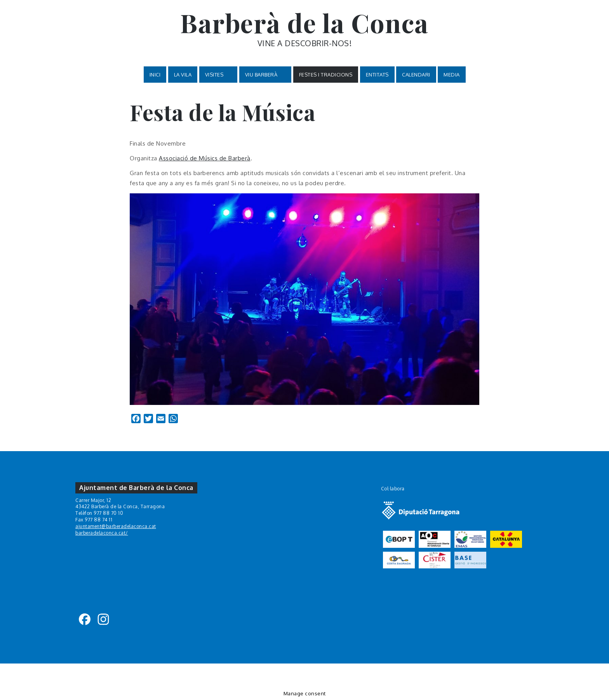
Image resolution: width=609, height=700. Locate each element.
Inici (155, 75)
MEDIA (452, 75)
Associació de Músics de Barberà (205, 158)
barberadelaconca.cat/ (102, 533)
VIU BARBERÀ (265, 75)
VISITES (218, 75)
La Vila (183, 75)
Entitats (377, 75)
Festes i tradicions (326, 75)
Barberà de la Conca (304, 23)
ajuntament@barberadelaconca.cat (116, 526)
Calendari (416, 75)
